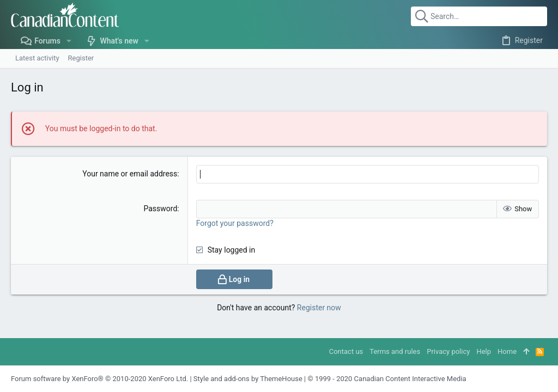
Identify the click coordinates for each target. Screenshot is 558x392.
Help (484, 351)
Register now (319, 308)
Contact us (346, 351)
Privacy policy (448, 351)
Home (507, 351)
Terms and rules (395, 351)
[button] (69, 41)
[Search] (479, 16)
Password (160, 209)
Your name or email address (130, 174)
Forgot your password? (235, 223)
